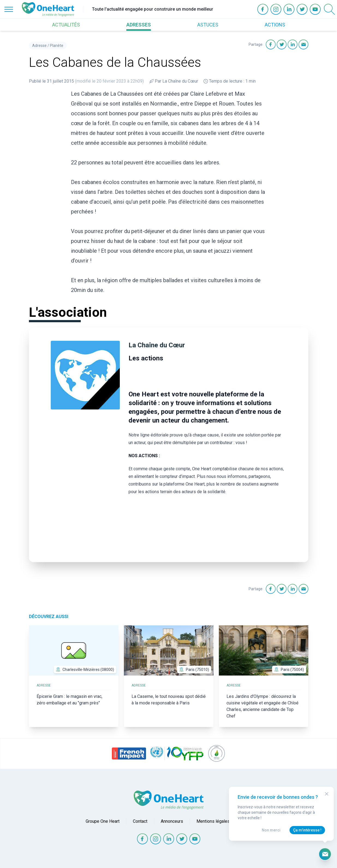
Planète (57, 46)
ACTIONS (275, 25)
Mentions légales (213, 821)
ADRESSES (139, 25)
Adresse (39, 46)
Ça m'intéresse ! (307, 830)
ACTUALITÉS (66, 25)
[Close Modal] (327, 794)
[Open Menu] (9, 9)
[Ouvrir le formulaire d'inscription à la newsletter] (325, 854)
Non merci (271, 830)
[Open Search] (329, 9)
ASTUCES (208, 25)
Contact (140, 821)
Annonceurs (172, 821)
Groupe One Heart (103, 821)
